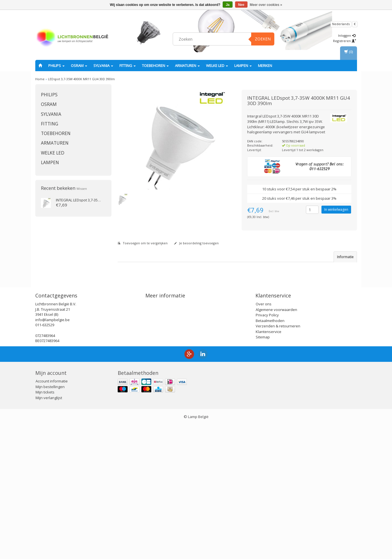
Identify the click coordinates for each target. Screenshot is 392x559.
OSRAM (79, 66)
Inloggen (347, 35)
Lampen (243, 66)
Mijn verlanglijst (49, 532)
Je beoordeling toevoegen (196, 243)
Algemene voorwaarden (276, 444)
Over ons (264, 438)
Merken (265, 66)
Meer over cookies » (266, 5)
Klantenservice (269, 466)
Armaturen (187, 66)
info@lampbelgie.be (52, 454)
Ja (228, 5)
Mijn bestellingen (50, 521)
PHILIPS (56, 66)
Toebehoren (155, 66)
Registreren (345, 41)
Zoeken (263, 39)
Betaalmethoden (270, 455)
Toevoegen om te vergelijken (143, 243)
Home (40, 79)
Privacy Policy (267, 449)
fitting (128, 66)
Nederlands (341, 24)
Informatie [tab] (345, 257)
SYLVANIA (103, 66)
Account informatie (52, 516)
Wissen (82, 189)
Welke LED (217, 66)
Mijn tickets (45, 527)
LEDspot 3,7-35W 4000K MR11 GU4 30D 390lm (81, 79)
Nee (241, 5)
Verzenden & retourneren (278, 460)
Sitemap (263, 471)
